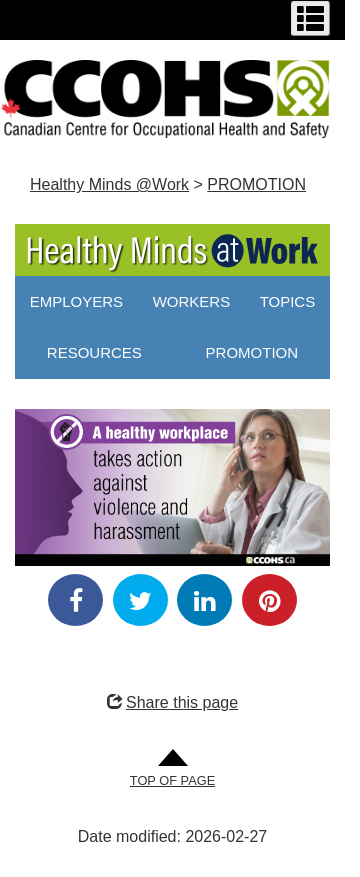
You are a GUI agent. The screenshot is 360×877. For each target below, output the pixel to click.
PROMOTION (256, 184)
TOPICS (288, 301)
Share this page (172, 702)
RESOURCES (94, 352)
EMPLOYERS (76, 301)
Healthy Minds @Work (109, 184)
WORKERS (192, 301)
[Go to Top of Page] (172, 769)
